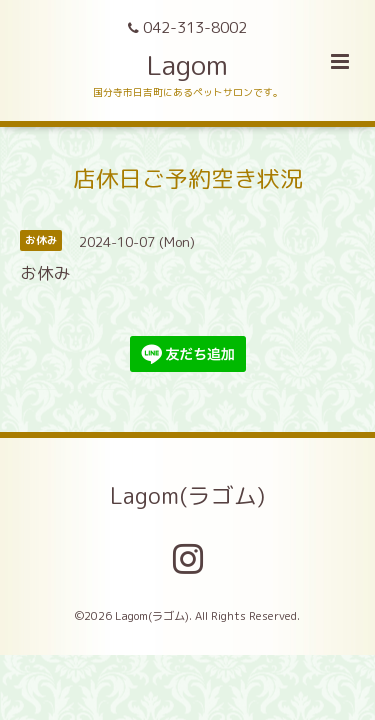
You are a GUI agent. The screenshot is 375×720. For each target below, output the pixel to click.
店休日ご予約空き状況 (188, 177)
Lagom (187, 65)
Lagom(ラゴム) (187, 495)
